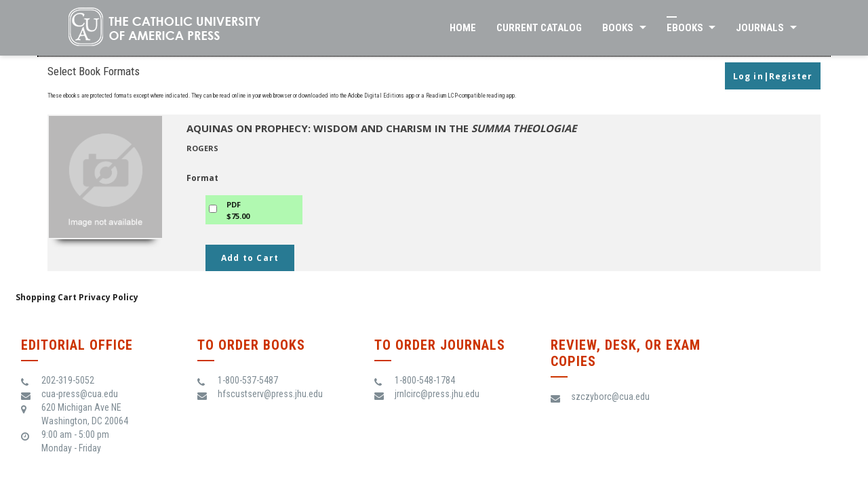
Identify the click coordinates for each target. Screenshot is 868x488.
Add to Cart (250, 258)
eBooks (685, 28)
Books (618, 28)
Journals (760, 28)
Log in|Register (773, 76)
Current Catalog (539, 28)
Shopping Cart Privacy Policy (77, 297)
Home (463, 28)
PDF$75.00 (238, 210)
